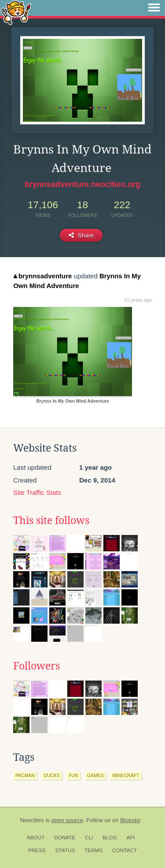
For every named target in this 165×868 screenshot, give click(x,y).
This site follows (51, 520)
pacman (25, 775)
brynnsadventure (43, 276)
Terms (93, 850)
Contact (125, 850)
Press (37, 850)
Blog (110, 838)
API (130, 838)
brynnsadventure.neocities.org (82, 184)
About (36, 838)
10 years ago (138, 300)
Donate (65, 838)
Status (65, 850)
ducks (52, 775)
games (95, 775)
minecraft (126, 775)
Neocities (32, 820)
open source (67, 820)
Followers (37, 666)
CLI (89, 838)
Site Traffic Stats (37, 492)
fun (73, 775)
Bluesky (130, 820)
